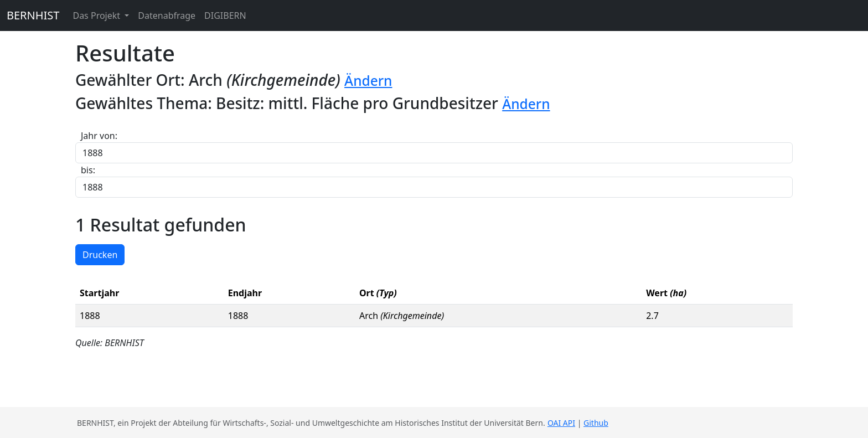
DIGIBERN (225, 16)
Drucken (100, 255)
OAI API (561, 423)
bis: (88, 170)
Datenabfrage (167, 16)
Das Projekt (97, 16)
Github (596, 423)
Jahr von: (99, 136)
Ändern (368, 81)
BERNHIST (33, 15)
